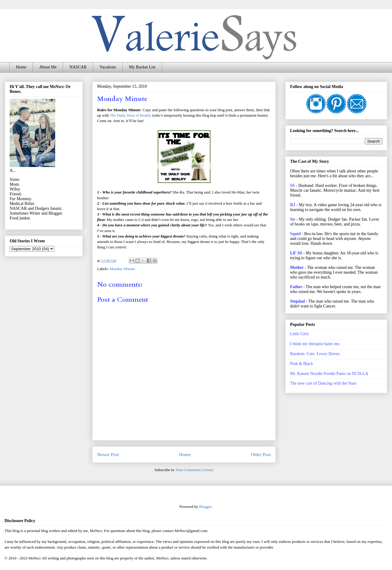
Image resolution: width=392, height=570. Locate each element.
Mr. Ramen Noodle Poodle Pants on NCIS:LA (329, 374)
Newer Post (108, 454)
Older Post (261, 454)
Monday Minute (122, 269)
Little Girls (299, 334)
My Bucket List (142, 67)
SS (292, 186)
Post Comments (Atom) (195, 470)
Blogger (205, 507)
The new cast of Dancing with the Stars (323, 383)
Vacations (108, 67)
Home (21, 67)
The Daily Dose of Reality (130, 115)
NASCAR (78, 67)
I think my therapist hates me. (315, 344)
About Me (48, 67)
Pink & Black (302, 364)
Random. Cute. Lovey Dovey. (315, 354)
